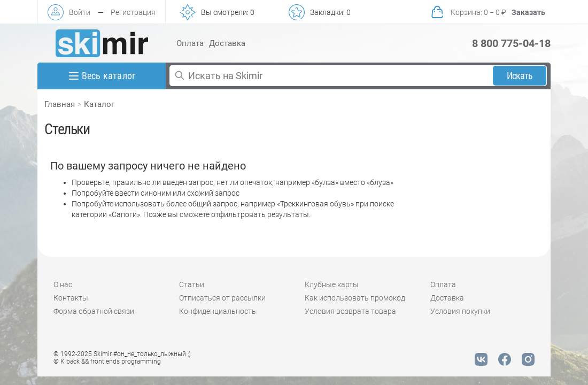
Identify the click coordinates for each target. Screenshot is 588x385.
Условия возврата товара (350, 311)
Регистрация (133, 12)
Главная (60, 104)
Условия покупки (460, 311)
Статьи (192, 284)
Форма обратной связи (94, 311)
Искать (520, 76)
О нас (63, 284)
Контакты (71, 298)
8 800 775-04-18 (511, 43)
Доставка (227, 43)
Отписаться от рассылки (222, 298)
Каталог (99, 104)
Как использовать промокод (355, 298)
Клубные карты (332, 284)
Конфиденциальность (218, 311)
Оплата (190, 43)
